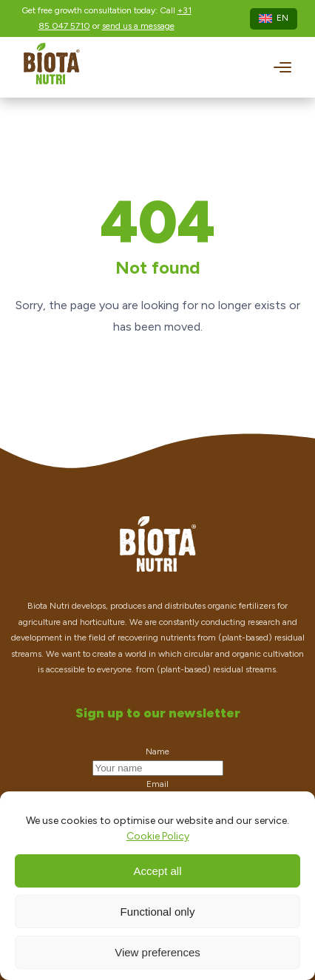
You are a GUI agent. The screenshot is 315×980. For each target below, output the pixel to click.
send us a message (138, 26)
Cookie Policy (158, 836)
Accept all (157, 871)
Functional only (158, 912)
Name (157, 751)
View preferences (157, 952)
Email (157, 784)
